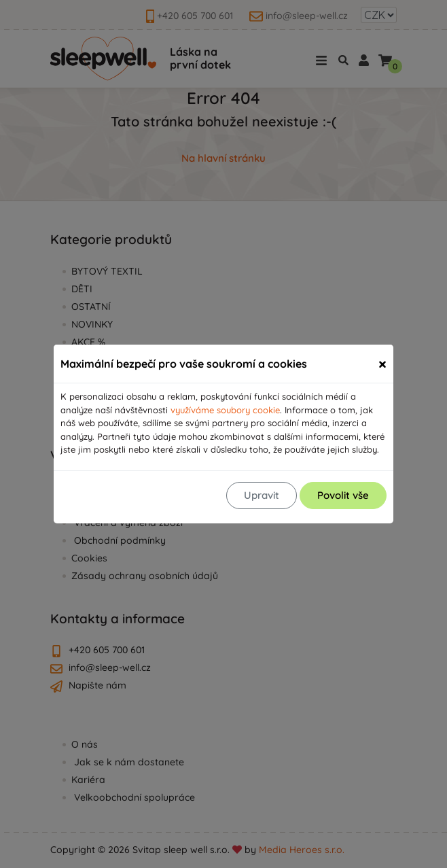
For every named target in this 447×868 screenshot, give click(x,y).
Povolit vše (343, 495)
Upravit (262, 495)
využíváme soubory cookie (225, 410)
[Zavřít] (382, 364)
